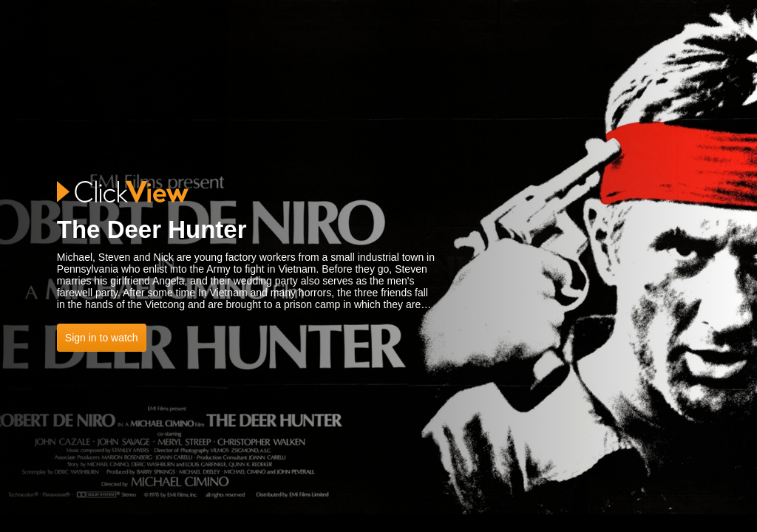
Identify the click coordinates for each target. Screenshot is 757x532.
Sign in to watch (102, 338)
